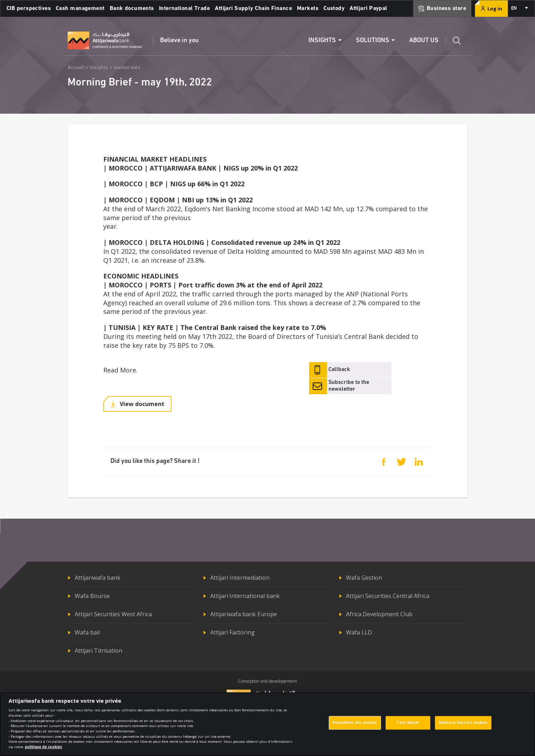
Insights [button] (322, 41)
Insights (99, 68)
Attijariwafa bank (98, 578)
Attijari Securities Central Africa (388, 596)
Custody (334, 9)
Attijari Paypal (368, 9)
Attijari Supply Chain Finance (253, 9)
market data (127, 68)
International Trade (184, 9)
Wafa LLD (359, 632)
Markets (308, 9)
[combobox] (519, 9)
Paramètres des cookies (355, 727)
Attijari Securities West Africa (113, 614)
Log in (491, 9)
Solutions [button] (373, 41)
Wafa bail (87, 632)
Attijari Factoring (232, 632)
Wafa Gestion (364, 578)
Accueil (76, 68)
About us (424, 41)
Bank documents (132, 9)
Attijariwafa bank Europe (244, 614)
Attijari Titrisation (98, 651)
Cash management (80, 9)
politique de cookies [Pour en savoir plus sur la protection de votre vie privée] (44, 751)
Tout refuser (408, 727)
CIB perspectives (29, 9)
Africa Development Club (379, 614)
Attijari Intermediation (240, 578)
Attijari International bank (245, 596)
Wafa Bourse (92, 596)
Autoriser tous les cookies (463, 727)
